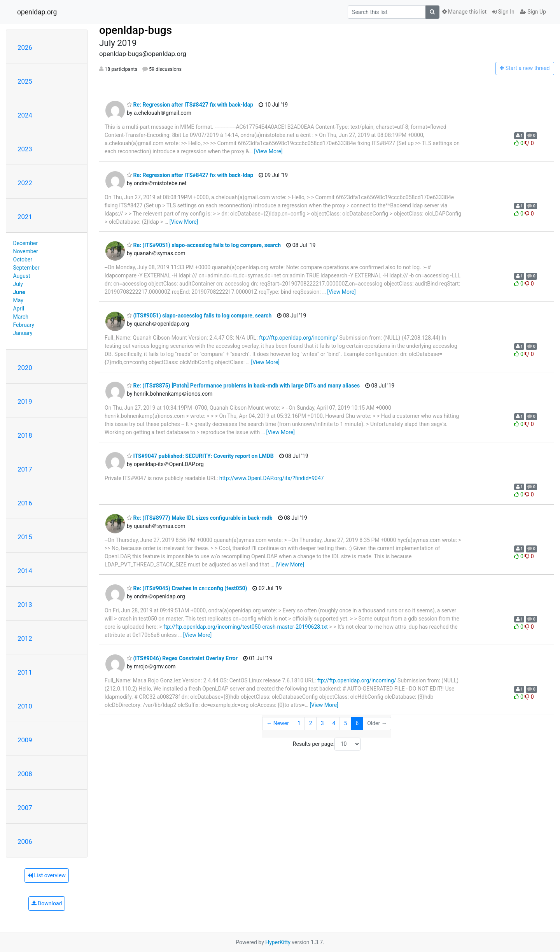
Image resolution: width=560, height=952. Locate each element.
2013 (25, 605)
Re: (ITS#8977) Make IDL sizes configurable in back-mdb (200, 518)
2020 (25, 368)
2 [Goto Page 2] (311, 723)
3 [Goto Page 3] (322, 723)
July (18, 284)
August (22, 276)
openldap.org (37, 12)
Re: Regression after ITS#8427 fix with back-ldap (190, 105)
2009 (25, 740)
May (18, 300)
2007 (25, 808)
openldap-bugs (136, 30)
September (26, 268)
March (21, 317)
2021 (25, 217)
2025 (25, 81)
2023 (25, 149)
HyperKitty (278, 942)
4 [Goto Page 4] (334, 723)
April (19, 309)
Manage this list (464, 12)
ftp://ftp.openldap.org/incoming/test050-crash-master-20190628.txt (246, 627)
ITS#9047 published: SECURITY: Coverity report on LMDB (200, 456)
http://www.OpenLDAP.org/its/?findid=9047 (272, 478)
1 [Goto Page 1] (299, 723)
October (23, 259)
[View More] (268, 151)
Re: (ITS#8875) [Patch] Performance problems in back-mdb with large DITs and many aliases (243, 386)
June (19, 292)
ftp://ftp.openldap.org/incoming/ (298, 338)
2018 (25, 435)
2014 (25, 571)
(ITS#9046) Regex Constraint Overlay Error (182, 658)
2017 (25, 469)
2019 (25, 401)
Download (47, 903)
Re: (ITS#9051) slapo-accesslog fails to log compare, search (204, 245)
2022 (25, 183)
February (24, 325)
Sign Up (533, 12)
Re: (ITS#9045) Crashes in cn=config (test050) (187, 588)
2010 (25, 706)
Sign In (503, 12)
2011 (25, 672)
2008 (25, 774)
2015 (25, 537)
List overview (47, 875)
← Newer (278, 723)
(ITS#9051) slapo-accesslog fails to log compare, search (199, 316)
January (23, 333)
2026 (25, 47)
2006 (25, 842)
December (26, 243)
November (26, 251)
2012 (25, 638)
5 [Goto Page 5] (345, 723)
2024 (25, 115)
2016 (25, 503)
